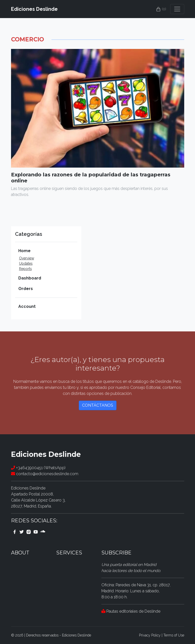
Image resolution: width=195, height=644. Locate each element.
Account (27, 306)
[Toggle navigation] (177, 9)
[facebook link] (15, 532)
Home (24, 251)
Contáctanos (98, 405)
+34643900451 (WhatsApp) (38, 468)
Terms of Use (174, 635)
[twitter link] (22, 532)
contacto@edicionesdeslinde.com (45, 474)
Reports (25, 269)
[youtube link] (36, 532)
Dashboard (30, 278)
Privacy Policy (150, 635)
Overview (27, 258)
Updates (26, 263)
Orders (26, 289)
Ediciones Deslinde (34, 9)
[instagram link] (29, 532)
